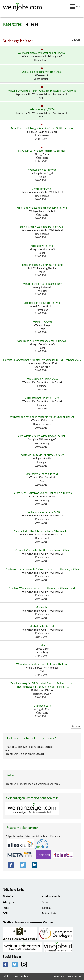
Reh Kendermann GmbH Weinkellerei (42, 192)
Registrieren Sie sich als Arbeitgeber (25, 754)
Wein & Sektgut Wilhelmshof (42, 668)
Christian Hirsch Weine (42, 496)
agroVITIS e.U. (75, 976)
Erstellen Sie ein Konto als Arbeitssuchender (29, 747)
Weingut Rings (42, 325)
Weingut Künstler (42, 458)
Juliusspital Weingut (42, 173)
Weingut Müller (42, 709)
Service (46, 902)
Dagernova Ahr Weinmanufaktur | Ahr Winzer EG (42, 94)
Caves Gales (42, 649)
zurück (76, 40)
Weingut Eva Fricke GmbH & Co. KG (42, 382)
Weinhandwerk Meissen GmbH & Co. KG (42, 535)
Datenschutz (49, 913)
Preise (6, 908)
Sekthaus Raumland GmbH (42, 132)
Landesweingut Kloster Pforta (42, 363)
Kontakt (46, 908)
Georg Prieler (42, 154)
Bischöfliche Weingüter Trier (42, 268)
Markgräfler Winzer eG (42, 249)
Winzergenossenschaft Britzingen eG (42, 56)
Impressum (59, 976)
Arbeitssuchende (51, 896)
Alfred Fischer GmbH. (42, 306)
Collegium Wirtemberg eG (42, 439)
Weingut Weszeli (42, 287)
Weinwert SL (42, 75)
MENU (76, 6)
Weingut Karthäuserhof (42, 477)
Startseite (8, 896)
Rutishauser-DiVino (42, 690)
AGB (5, 913)
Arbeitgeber (9, 902)
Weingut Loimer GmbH (42, 211)
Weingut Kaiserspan (42, 420)
